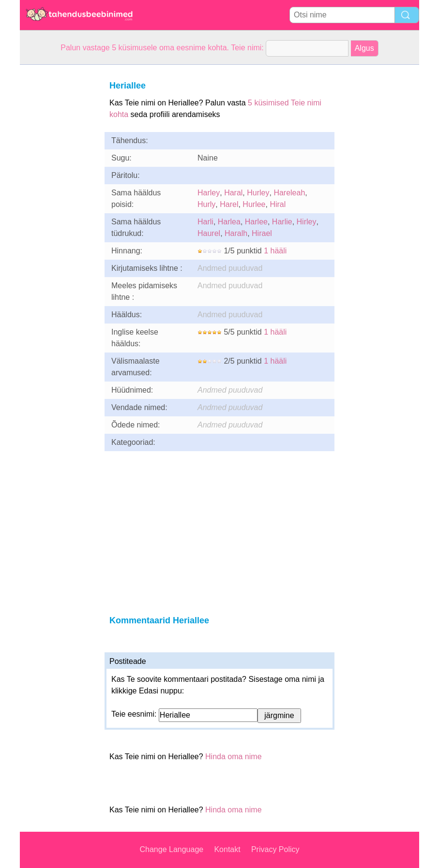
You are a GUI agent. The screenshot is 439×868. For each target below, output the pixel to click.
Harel (229, 204)
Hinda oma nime (234, 757)
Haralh (236, 233)
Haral (233, 193)
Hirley (307, 222)
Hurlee (254, 204)
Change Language (172, 849)
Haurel (209, 233)
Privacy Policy (275, 849)
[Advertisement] (59, 210)
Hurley (258, 193)
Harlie (282, 222)
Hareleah (289, 193)
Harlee (256, 222)
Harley (209, 193)
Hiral (278, 204)
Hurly (206, 204)
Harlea (229, 222)
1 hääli (275, 251)
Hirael (262, 233)
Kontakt (227, 849)
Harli (205, 222)
